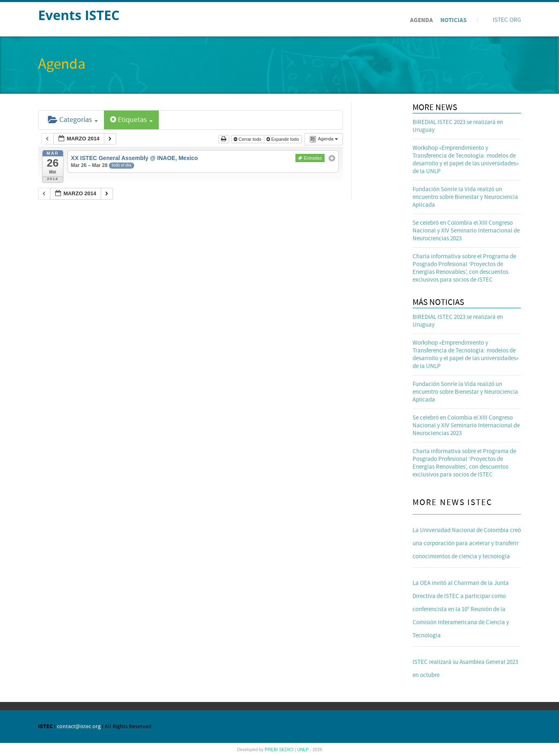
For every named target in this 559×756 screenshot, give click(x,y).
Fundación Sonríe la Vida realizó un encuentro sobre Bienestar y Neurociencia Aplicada (465, 197)
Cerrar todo (248, 139)
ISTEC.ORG (507, 20)
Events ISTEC (79, 15)
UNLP (303, 749)
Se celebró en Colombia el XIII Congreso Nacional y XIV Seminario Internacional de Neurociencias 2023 (466, 231)
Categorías (73, 120)
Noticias (453, 20)
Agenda (422, 20)
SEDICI (287, 749)
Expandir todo (283, 139)
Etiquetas (131, 120)
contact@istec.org (79, 727)
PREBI (272, 749)
